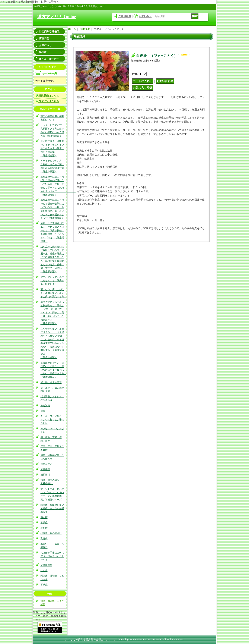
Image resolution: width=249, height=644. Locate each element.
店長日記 (44, 38)
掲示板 (43, 52)
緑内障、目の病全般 (51, 533)
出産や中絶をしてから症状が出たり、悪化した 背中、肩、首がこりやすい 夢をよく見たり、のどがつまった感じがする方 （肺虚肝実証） (62, 313)
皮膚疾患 (45, 469)
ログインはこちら (49, 101)
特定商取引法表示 (49, 32)
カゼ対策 (45, 405)
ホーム (72, 29)
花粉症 (44, 528)
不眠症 (44, 585)
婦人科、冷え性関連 (51, 382)
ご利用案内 (125, 16)
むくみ (44, 570)
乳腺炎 (44, 538)
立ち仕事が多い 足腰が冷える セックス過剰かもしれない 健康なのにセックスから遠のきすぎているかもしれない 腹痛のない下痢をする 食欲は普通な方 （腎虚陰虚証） (52, 343)
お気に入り (45, 45)
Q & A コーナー (49, 59)
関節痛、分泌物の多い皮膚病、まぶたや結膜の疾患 (52, 508)
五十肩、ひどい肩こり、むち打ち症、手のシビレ (52, 420)
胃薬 (43, 411)
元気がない (46, 464)
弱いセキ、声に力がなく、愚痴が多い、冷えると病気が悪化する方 (53, 293)
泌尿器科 (45, 475)
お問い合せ (145, 16)
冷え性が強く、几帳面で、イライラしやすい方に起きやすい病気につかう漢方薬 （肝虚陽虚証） (55, 148)
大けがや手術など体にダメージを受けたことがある (52, 556)
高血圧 (44, 517)
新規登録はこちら (49, 96)
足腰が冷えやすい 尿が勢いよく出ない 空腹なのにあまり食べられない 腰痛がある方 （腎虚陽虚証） (53, 370)
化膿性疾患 (46, 565)
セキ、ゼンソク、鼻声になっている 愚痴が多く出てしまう (52, 280)
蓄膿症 (44, 522)
